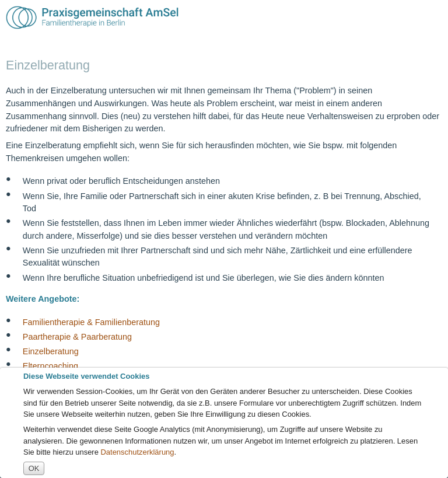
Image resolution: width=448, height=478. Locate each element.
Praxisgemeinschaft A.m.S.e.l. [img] (92, 18)
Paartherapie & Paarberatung (77, 336)
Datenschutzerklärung (138, 452)
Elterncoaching (50, 366)
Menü (433, 18)
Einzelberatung (51, 351)
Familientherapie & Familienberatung (91, 322)
